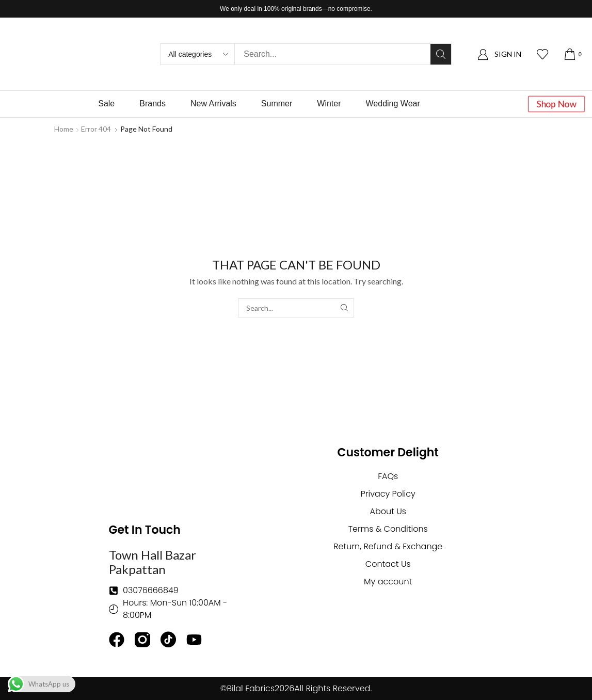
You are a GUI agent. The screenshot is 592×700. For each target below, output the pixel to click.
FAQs (388, 476)
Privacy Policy (388, 494)
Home (64, 129)
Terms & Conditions (388, 529)
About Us (388, 511)
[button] (499, 54)
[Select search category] (198, 54)
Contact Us (388, 564)
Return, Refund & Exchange (388, 546)
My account (388, 582)
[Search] (441, 54)
